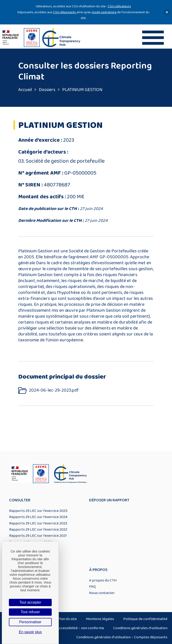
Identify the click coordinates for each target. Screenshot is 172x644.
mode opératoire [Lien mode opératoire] (105, 12)
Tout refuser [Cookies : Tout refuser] (30, 612)
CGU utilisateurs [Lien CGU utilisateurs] (119, 6)
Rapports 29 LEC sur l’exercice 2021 (38, 536)
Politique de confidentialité (145, 619)
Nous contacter (102, 593)
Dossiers (47, 90)
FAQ (92, 586)
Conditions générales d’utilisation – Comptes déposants (122, 637)
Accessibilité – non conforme (81, 628)
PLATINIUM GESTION (82, 90)
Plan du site (67, 619)
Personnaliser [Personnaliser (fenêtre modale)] (30, 622)
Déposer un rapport (109, 500)
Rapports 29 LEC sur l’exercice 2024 (38, 517)
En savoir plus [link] (30, 632)
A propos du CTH (103, 580)
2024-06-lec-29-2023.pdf (54, 390)
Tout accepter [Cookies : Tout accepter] (30, 602)
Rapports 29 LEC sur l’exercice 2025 (38, 511)
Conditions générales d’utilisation (140, 628)
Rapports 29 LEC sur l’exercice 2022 (38, 529)
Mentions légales (100, 619)
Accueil (25, 90)
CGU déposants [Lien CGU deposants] (65, 12)
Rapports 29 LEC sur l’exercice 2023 (38, 523)
